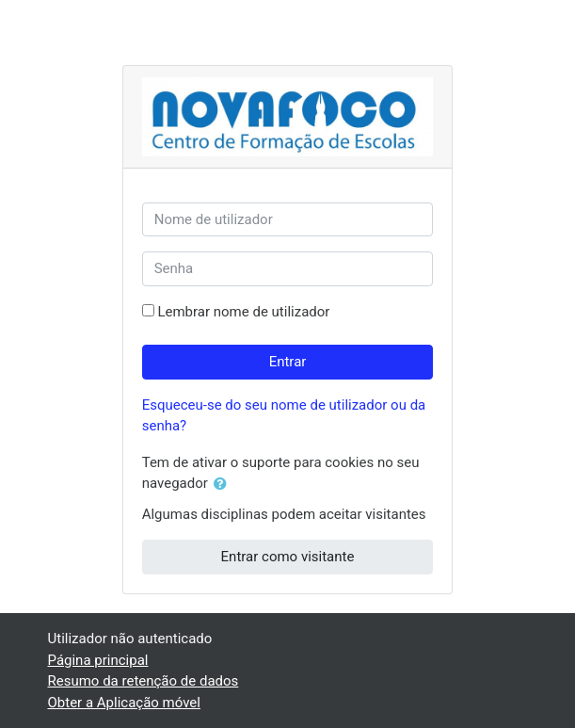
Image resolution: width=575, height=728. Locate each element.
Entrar (288, 362)
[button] (224, 485)
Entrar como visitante (288, 557)
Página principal (98, 660)
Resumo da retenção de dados (144, 681)
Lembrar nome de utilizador (243, 312)
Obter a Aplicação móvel (124, 703)
